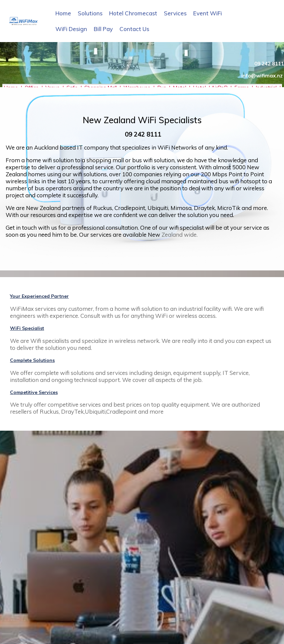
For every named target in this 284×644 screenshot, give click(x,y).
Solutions (90, 13)
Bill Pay (103, 29)
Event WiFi (208, 13)
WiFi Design (71, 29)
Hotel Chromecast (133, 13)
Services (175, 13)
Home (63, 13)
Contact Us (134, 29)
